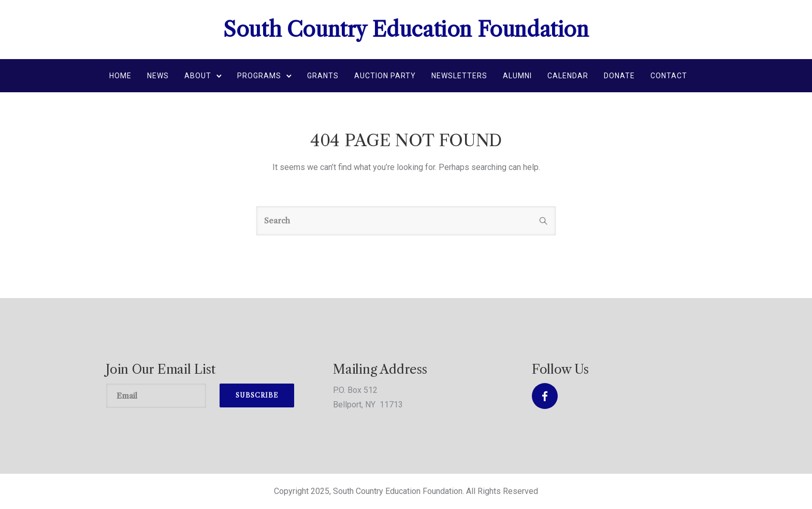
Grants (323, 76)
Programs (259, 76)
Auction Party (385, 76)
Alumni (517, 76)
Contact (669, 76)
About (198, 76)
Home (120, 76)
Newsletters (459, 76)
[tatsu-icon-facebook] (545, 396)
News (158, 76)
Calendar (568, 76)
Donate (619, 76)
